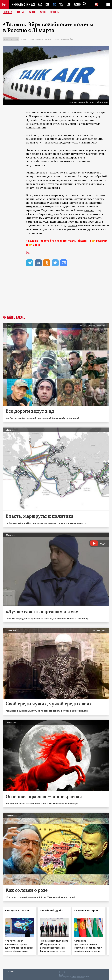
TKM (62, 4)
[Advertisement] (56, 293)
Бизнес (48, 39)
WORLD (78, 4)
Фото (43, 12)
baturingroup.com (78, 977)
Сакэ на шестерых (86, 911)
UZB (70, 4)
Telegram (101, 241)
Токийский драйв (51, 911)
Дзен (36, 245)
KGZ (47, 4)
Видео (32, 12)
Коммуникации (36, 39)
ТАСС (57, 124)
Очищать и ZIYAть (17, 911)
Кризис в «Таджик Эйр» (63, 39)
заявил (72, 225)
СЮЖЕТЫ (55, 12)
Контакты (10, 971)
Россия (24, 39)
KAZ (40, 4)
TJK (55, 4)
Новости (8, 12)
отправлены (34, 206)
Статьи (20, 12)
